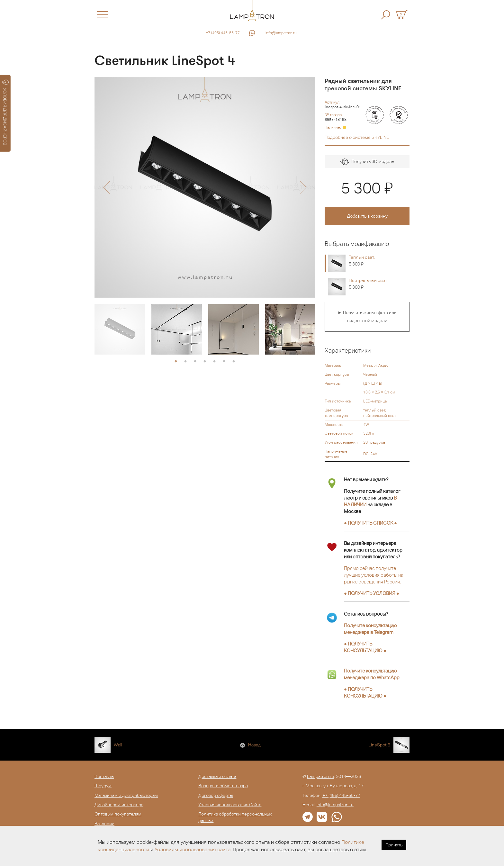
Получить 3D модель (367, 162)
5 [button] (214, 362)
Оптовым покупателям (118, 814)
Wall (118, 745)
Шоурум (103, 786)
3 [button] (195, 362)
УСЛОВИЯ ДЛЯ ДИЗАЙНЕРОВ (5, 113)
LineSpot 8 (379, 745)
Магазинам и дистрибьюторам (126, 795)
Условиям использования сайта (193, 849)
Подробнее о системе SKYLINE (357, 137)
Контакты (104, 776)
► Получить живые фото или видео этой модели (367, 317)
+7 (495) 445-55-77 (223, 33)
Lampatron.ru (320, 776)
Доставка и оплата (217, 776)
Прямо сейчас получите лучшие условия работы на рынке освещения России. (374, 575)
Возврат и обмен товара (223, 786)
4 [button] (205, 362)
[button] (107, 187)
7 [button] (234, 362)
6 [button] (224, 362)
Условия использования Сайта (230, 805)
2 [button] (185, 362)
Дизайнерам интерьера (119, 805)
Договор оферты (216, 795)
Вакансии (104, 824)
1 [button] (176, 362)
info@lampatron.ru (281, 33)
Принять (394, 845)
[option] (205, 187)
